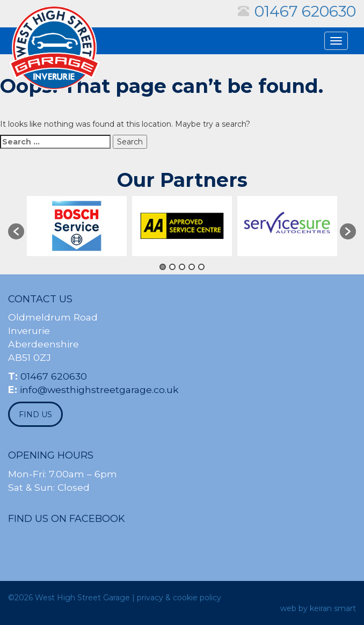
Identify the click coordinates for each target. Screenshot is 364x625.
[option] (77, 226)
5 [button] (201, 267)
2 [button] (172, 267)
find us (35, 415)
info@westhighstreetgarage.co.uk (99, 390)
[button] (16, 231)
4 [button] (192, 267)
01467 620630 (305, 11)
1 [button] (163, 267)
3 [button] (182, 267)
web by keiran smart (318, 608)
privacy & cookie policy (179, 598)
